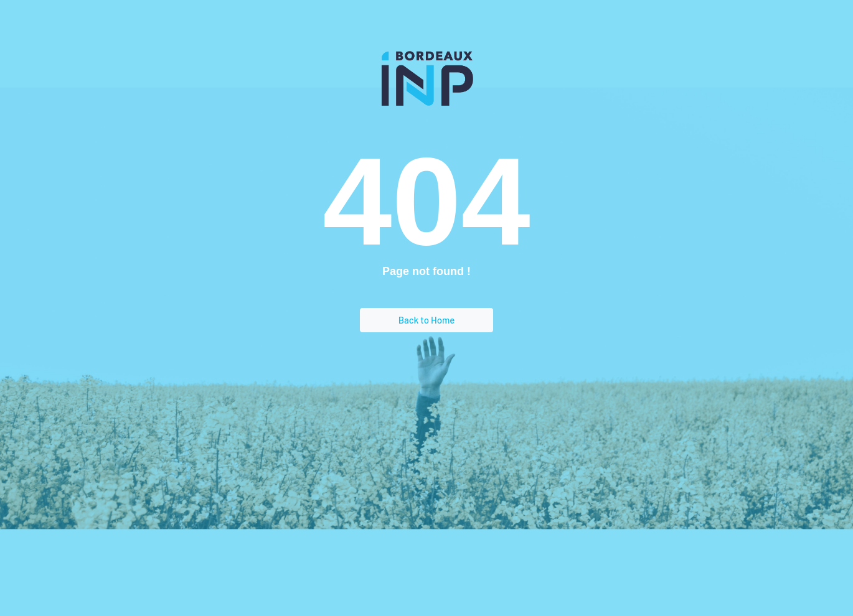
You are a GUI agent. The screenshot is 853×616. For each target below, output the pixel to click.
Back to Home (427, 320)
